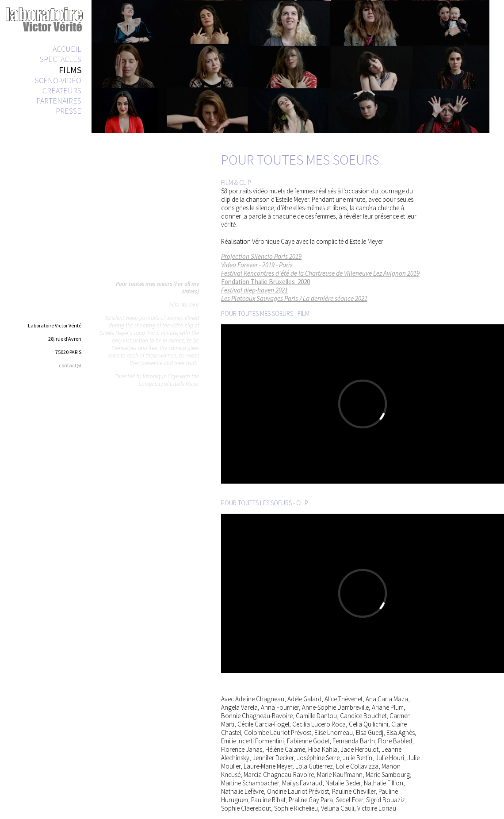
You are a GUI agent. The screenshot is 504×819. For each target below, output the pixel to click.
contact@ (70, 365)
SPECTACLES (61, 59)
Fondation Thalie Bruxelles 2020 (265, 282)
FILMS (70, 70)
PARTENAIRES (59, 101)
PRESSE (69, 111)
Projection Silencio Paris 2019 (261, 256)
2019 (413, 273)
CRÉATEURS (62, 90)
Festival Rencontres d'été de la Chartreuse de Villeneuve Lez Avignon (313, 273)
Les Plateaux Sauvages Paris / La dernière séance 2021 (294, 298)
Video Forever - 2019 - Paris (257, 265)
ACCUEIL (67, 49)
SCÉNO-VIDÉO (58, 80)
